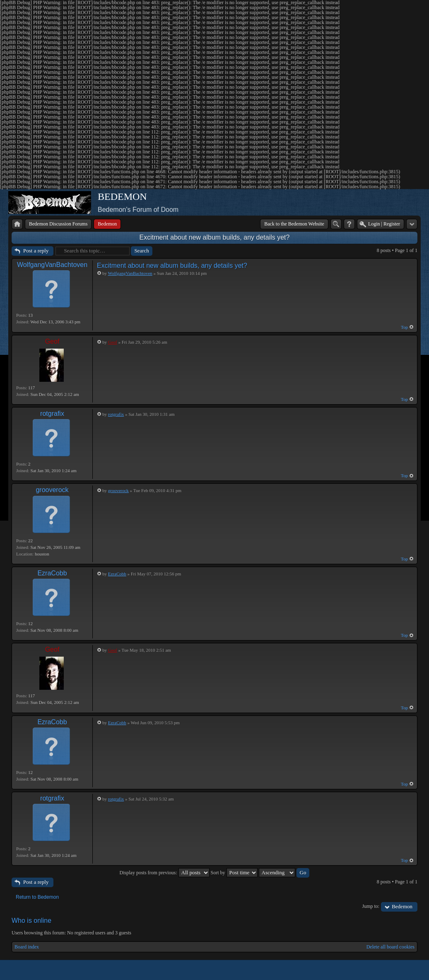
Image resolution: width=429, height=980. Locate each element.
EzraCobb (52, 573)
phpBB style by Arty (380, 970)
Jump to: (371, 906)
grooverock (52, 490)
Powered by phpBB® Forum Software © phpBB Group (405, 970)
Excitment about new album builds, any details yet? (215, 237)
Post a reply (36, 251)
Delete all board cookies (390, 947)
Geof (52, 341)
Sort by (234, 873)
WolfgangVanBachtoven (52, 265)
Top (404, 327)
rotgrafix (52, 414)
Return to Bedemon (37, 897)
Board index (27, 947)
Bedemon (402, 906)
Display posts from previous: (165, 873)
